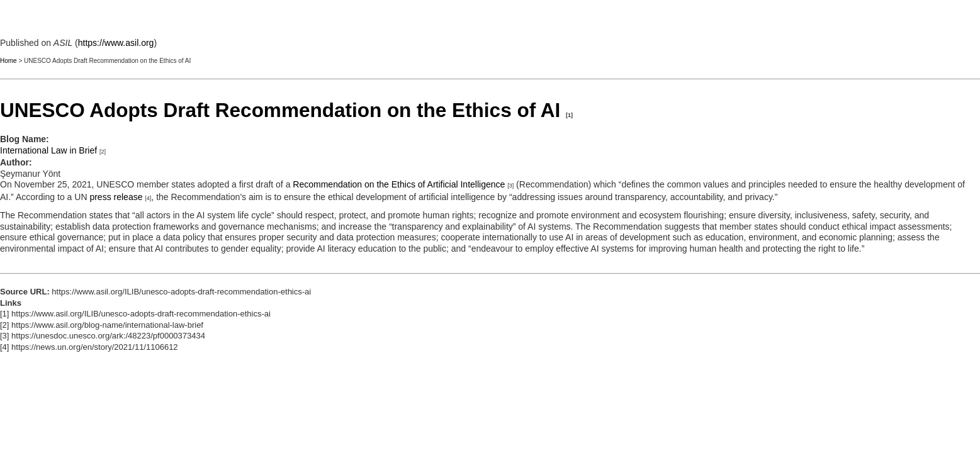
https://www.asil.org (116, 43)
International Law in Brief (48, 150)
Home (8, 61)
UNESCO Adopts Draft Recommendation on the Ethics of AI (280, 110)
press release (116, 197)
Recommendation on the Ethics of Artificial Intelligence (399, 184)
